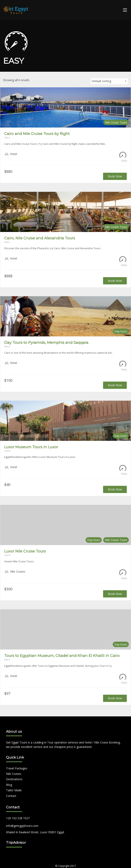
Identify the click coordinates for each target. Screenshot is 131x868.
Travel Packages (17, 768)
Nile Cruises (14, 774)
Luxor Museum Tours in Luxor (31, 447)
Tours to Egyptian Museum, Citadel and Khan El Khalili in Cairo (62, 656)
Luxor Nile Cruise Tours (25, 551)
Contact (11, 796)
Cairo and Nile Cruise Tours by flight (37, 134)
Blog (9, 785)
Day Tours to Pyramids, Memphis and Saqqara (46, 343)
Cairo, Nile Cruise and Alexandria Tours (40, 238)
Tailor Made (14, 790)
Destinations (14, 779)
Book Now (115, 176)
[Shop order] (109, 81)
